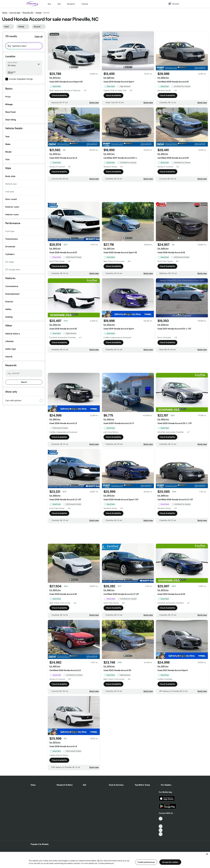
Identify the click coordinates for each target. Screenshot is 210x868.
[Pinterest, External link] (161, 834)
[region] (105, 860)
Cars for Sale (15, 13)
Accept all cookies (170, 862)
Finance (85, 4)
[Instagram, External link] (161, 830)
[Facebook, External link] (161, 822)
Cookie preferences (146, 862)
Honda (39, 13)
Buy (49, 4)
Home (5, 13)
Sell (59, 4)
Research (71, 4)
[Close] (207, 854)
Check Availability (59, 95)
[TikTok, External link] (161, 819)
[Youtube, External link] (161, 826)
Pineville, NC (28, 13)
